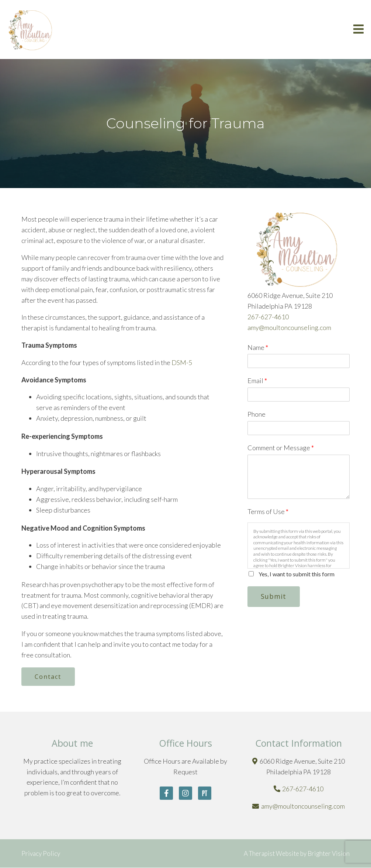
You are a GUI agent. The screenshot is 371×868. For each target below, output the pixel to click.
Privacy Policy (41, 853)
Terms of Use (268, 511)
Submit (274, 596)
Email (257, 381)
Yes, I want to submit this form (297, 574)
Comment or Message (281, 448)
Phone (256, 414)
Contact (48, 677)
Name (258, 347)
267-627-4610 (268, 317)
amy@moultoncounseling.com (289, 327)
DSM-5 (181, 362)
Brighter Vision (329, 853)
